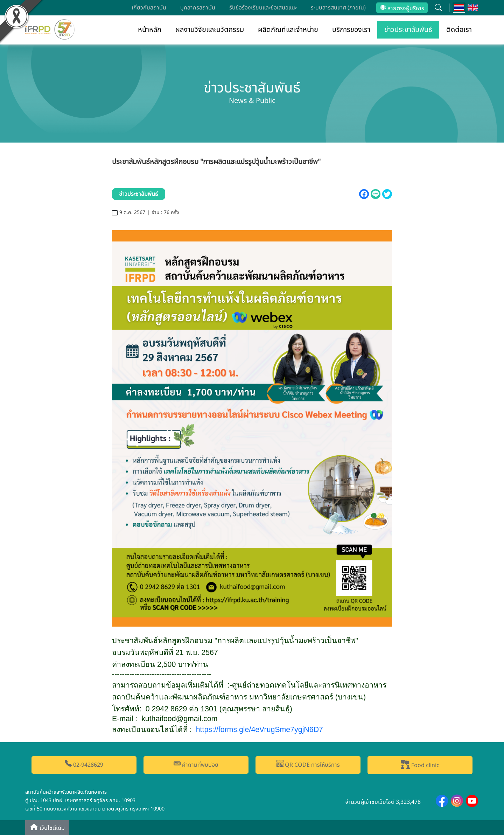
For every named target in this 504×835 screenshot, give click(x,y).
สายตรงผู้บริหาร (402, 8)
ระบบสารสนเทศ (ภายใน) (338, 8)
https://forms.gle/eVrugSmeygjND (260, 730)
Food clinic (420, 765)
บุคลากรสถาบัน (198, 8)
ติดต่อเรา (459, 30)
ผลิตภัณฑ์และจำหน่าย (288, 30)
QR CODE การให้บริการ (308, 764)
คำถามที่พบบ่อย (196, 764)
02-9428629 (84, 764)
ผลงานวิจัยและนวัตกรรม (210, 30)
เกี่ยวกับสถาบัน (149, 8)
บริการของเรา (351, 30)
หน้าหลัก (150, 30)
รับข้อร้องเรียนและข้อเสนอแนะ (263, 8)
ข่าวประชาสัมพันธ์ (408, 30)
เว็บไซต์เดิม (47, 827)
